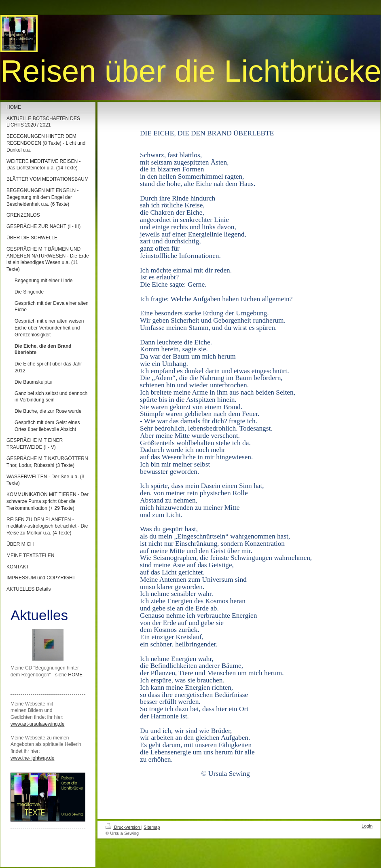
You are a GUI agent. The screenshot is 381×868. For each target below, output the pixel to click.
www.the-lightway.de (33, 758)
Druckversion (123, 827)
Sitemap (152, 827)
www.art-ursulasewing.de (37, 724)
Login (367, 826)
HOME (75, 675)
